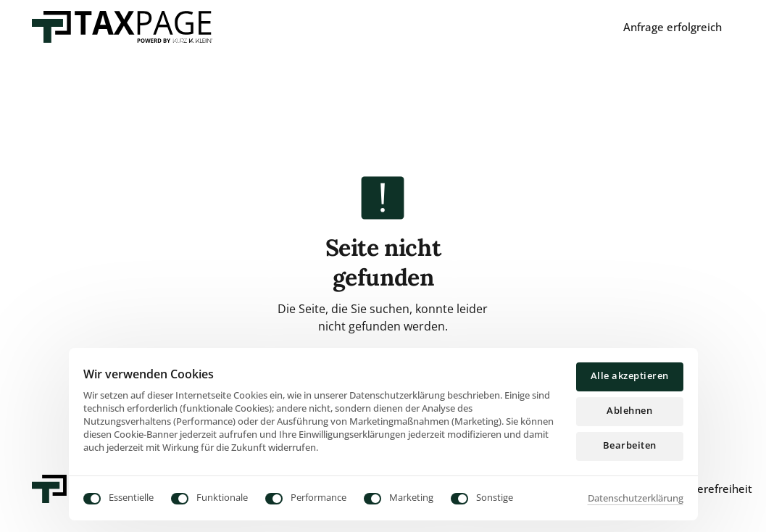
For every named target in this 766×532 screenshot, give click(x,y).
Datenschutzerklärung (636, 498)
